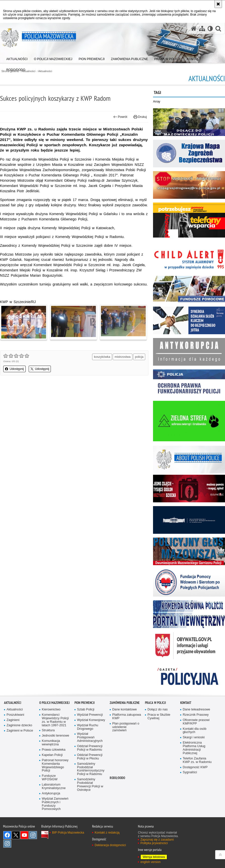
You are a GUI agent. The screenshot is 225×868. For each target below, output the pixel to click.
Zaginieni (13, 720)
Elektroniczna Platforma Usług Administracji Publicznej (194, 748)
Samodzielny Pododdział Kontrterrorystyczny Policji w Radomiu (91, 769)
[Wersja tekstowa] (210, 29)
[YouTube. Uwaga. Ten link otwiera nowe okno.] (24, 835)
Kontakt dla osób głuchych (195, 731)
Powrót (120, 117)
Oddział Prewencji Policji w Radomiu (90, 748)
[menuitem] (17, 58)
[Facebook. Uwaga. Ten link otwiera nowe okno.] (7, 835)
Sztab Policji (86, 710)
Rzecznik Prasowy (196, 715)
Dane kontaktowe (125, 710)
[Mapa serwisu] (202, 29)
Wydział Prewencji (90, 715)
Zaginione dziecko (19, 725)
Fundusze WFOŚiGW (50, 778)
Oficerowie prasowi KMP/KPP (196, 722)
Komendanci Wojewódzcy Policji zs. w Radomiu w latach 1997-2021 (55, 720)
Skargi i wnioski (194, 737)
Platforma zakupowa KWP (127, 717)
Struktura (48, 730)
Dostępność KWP (195, 767)
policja (139, 357)
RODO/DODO (117, 778)
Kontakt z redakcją (107, 833)
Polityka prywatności (154, 843)
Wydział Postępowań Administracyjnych (90, 737)
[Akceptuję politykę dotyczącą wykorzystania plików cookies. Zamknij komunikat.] (218, 4)
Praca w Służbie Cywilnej (159, 717)
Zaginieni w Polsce (20, 731)
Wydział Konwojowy (91, 720)
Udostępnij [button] (14, 369)
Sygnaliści (190, 772)
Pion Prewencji (85, 703)
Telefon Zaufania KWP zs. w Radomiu (197, 760)
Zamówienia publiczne (125, 703)
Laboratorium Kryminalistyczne (54, 786)
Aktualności (45, 71)
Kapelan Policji (52, 755)
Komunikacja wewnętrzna (51, 743)
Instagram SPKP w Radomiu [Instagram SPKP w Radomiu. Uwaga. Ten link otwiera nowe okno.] (7, 844)
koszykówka (102, 357)
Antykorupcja (51, 793)
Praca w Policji (155, 703)
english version (151, 862)
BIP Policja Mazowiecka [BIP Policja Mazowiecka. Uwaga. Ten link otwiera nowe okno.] (68, 833)
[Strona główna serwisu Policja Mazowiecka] (194, 29)
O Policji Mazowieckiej (54, 703)
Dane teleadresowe (196, 710)
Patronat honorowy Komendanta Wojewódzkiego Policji (55, 766)
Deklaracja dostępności (110, 845)
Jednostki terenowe (55, 736)
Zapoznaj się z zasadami (157, 840)
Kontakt (186, 703)
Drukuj (140, 117)
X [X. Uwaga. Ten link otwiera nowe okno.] (16, 835)
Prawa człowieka (54, 750)
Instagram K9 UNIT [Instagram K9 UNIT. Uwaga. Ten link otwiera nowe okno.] (33, 835)
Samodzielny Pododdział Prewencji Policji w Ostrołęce (90, 785)
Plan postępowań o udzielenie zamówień (126, 727)
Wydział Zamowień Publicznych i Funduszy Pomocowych (55, 804)
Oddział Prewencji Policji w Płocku (90, 757)
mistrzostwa (122, 357)
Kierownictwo (51, 710)
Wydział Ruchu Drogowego (88, 727)
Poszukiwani (15, 715)
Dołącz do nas (158, 710)
